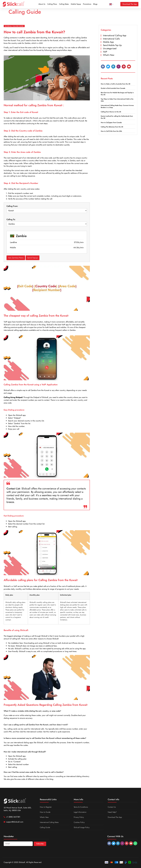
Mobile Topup (76, 4)
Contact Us (112, 807)
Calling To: (11, 219)
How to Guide (45, 812)
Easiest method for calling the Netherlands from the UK (117, 117)
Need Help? (113, 812)
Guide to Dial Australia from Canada (113, 88)
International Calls (111, 39)
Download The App (115, 817)
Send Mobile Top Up (112, 45)
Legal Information (80, 812)
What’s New (44, 817)
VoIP (105, 52)
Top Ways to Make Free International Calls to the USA (117, 100)
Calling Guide (45, 827)
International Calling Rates (50, 822)
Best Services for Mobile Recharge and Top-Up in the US (117, 94)
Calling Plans (52, 4)
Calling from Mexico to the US (111, 112)
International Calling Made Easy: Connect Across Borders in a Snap (117, 106)
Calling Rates (64, 4)
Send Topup (33, 258)
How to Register (46, 807)
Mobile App (108, 42)
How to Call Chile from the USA (111, 131)
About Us (42, 4)
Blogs (95, 4)
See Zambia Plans (16, 258)
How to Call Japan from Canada (111, 122)
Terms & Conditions (81, 807)
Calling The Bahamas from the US (112, 127)
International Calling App (115, 35)
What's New (109, 55)
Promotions (87, 4)
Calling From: (12, 206)
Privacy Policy (79, 817)
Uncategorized (110, 48)
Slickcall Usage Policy (82, 827)
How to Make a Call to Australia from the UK (116, 84)
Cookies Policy (79, 822)
